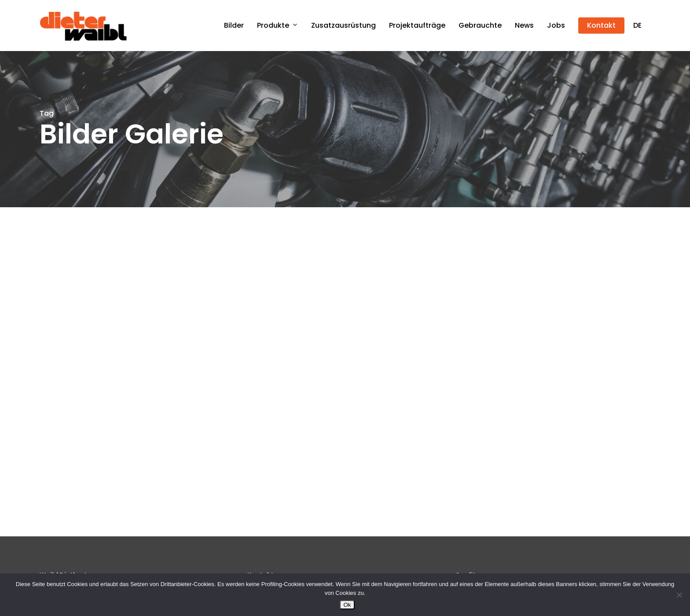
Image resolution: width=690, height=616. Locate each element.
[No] (679, 595)
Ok (347, 605)
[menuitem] (637, 26)
